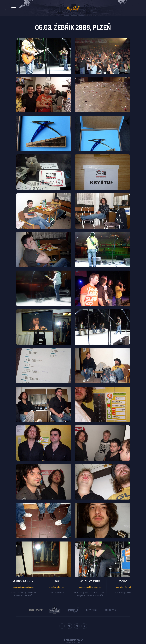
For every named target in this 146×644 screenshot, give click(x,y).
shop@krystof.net (56, 587)
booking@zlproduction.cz (23, 587)
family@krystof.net (123, 587)
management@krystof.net (90, 587)
